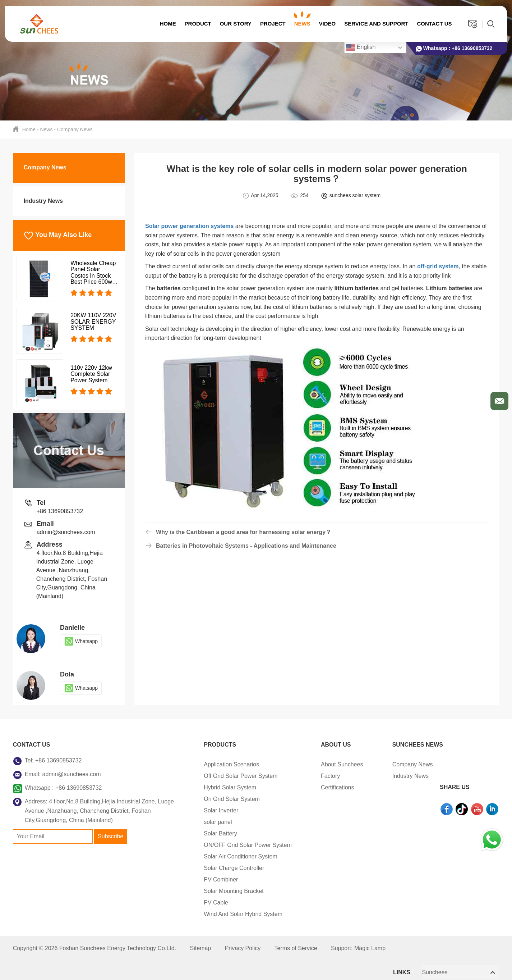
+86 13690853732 (472, 48)
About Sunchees (328, 764)
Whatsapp (81, 641)
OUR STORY (235, 24)
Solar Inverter (207, 810)
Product (198, 24)
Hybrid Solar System (216, 787)
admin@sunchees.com (66, 532)
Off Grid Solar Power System (226, 776)
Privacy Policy (243, 948)
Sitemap (201, 948)
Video (327, 24)
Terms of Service (296, 948)
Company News (75, 129)
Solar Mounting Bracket (219, 891)
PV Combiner (206, 879)
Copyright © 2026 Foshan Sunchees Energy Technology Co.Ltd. (95, 948)
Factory (316, 776)
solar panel (203, 822)
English (361, 47)
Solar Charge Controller (220, 868)
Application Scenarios (217, 764)
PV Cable (202, 902)
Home (168, 24)
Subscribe (110, 836)
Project (273, 24)
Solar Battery (206, 833)
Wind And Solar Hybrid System (229, 914)
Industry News (43, 201)
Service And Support (376, 24)
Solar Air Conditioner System (226, 856)
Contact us (434, 24)
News (302, 24)
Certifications (323, 787)
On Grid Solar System (217, 799)
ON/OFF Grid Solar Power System (233, 845)
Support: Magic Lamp (358, 948)
